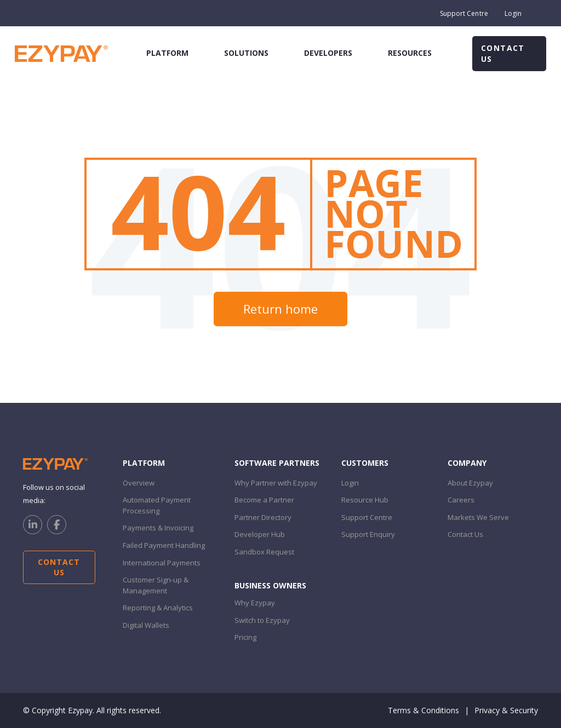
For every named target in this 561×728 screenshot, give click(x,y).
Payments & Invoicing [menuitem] (158, 528)
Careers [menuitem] (461, 500)
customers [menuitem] (365, 463)
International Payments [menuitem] (162, 563)
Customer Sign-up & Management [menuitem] (156, 585)
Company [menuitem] (467, 463)
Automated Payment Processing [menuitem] (157, 505)
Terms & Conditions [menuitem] (423, 710)
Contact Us (503, 53)
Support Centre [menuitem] (464, 13)
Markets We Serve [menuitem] (478, 517)
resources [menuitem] (410, 53)
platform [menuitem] (167, 53)
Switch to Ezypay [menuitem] (262, 620)
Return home (280, 309)
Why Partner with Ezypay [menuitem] (276, 483)
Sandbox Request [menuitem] (264, 552)
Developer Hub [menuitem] (260, 534)
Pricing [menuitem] (245, 637)
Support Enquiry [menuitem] (368, 534)
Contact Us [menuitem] (465, 534)
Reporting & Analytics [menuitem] (158, 608)
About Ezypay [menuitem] (470, 483)
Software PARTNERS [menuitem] (277, 463)
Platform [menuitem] (144, 463)
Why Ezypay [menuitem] (255, 603)
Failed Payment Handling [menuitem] (164, 545)
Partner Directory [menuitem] (263, 517)
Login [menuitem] (513, 13)
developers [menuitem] (328, 53)
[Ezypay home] (61, 53)
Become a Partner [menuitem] (264, 500)
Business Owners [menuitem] (270, 585)
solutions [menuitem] (246, 53)
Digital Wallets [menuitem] (146, 625)
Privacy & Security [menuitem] (506, 710)
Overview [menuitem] (139, 483)
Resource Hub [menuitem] (365, 500)
